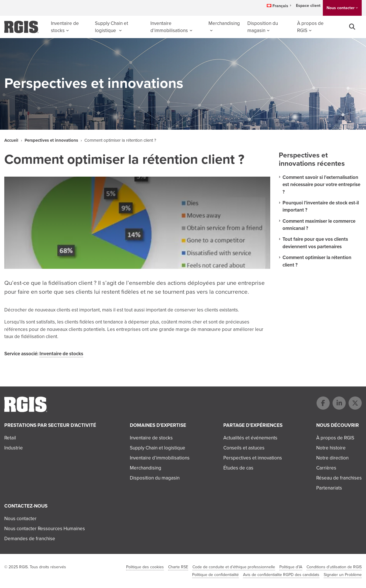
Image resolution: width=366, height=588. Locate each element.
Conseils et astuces (244, 448)
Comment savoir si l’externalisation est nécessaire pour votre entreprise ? (321, 185)
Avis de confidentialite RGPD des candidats (281, 575)
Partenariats (329, 488)
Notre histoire (331, 448)
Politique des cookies (145, 567)
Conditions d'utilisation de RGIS (334, 567)
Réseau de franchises (339, 478)
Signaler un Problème (343, 575)
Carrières (326, 468)
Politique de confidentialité (215, 575)
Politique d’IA (291, 567)
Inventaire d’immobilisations (169, 27)
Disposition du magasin (263, 27)
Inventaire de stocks (65, 27)
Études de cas (238, 468)
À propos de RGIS (310, 27)
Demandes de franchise (30, 539)
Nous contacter (341, 8)
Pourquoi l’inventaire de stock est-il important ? (321, 206)
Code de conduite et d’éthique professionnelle (234, 567)
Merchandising (224, 23)
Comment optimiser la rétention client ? (317, 261)
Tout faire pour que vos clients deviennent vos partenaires (315, 243)
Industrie (14, 448)
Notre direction (332, 458)
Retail (10, 438)
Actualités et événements (250, 438)
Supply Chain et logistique (112, 27)
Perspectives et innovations (51, 140)
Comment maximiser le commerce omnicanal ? (319, 225)
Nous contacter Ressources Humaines (45, 529)
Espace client (308, 5)
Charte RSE (178, 567)
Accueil (11, 140)
